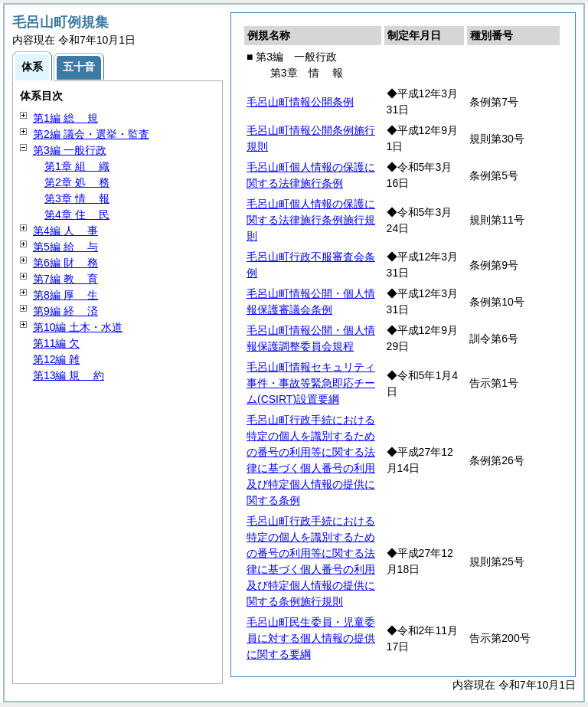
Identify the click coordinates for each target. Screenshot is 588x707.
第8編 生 (65, 295)
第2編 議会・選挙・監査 (91, 134)
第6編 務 (65, 263)
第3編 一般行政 (70, 150)
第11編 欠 (56, 343)
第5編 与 (65, 247)
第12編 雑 (56, 359)
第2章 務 (77, 182)
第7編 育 (65, 279)
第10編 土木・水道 (78, 327)
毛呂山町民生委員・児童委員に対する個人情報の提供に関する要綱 (311, 638)
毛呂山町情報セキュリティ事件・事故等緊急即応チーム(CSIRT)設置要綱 (311, 383)
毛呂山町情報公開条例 (300, 102)
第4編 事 (65, 231)
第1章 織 (77, 166)
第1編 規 (65, 118)
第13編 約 (69, 375)
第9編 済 (65, 311)
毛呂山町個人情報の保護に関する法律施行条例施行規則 (311, 220)
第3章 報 (77, 198)
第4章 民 (77, 214)
